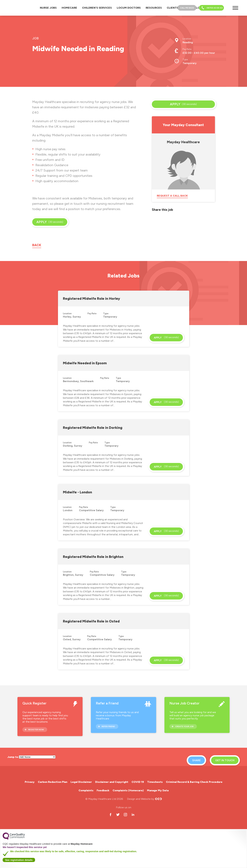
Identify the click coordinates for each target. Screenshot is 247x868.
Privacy (30, 782)
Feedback (103, 790)
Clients (173, 8)
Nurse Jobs (48, 8)
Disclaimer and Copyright (112, 782)
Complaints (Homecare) (128, 790)
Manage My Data (158, 790)
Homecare (69, 8)
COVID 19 (138, 782)
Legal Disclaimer (81, 782)
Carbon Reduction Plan (53, 782)
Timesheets (155, 782)
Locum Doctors (129, 8)
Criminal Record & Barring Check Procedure (194, 782)
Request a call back (172, 196)
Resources (154, 8)
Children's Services (97, 8)
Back (37, 245)
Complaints (86, 790)
